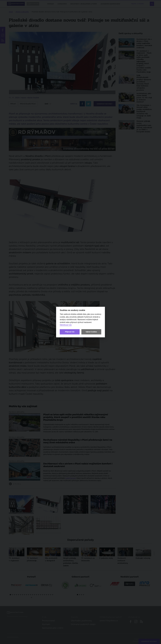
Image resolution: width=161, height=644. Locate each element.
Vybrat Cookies (91, 332)
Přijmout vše (70, 332)
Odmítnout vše (66, 325)
